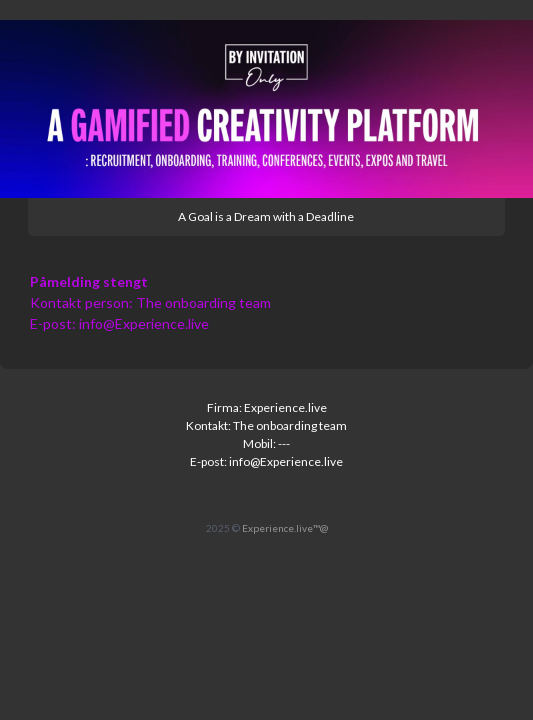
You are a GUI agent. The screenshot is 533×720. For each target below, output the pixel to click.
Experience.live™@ (285, 528)
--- (284, 443)
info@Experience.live (144, 323)
